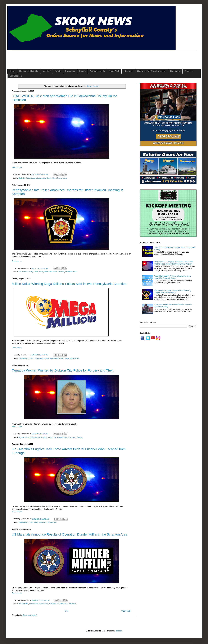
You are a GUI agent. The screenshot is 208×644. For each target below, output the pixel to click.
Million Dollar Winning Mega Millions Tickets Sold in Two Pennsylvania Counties (69, 284)
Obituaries (128, 71)
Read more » (17, 167)
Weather (47, 71)
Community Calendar (29, 71)
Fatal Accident (31, 178)
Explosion (22, 178)
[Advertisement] (65, 57)
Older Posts (126, 611)
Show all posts (93, 86)
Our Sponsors (16, 76)
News (55, 178)
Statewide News (71, 272)
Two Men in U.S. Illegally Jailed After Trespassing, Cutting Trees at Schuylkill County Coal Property (174, 263)
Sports (58, 71)
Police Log (70, 71)
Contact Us (175, 71)
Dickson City (23, 437)
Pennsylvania (62, 178)
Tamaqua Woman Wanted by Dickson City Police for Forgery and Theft (63, 370)
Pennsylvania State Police (48, 272)
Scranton (61, 272)
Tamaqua (73, 437)
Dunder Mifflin (23, 604)
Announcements (97, 71)
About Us (189, 71)
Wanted (80, 437)
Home (12, 71)
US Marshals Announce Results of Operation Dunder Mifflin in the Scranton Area (70, 534)
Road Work (114, 71)
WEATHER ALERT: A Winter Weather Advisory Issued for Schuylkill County (173, 277)
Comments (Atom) (30, 615)
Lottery (36, 359)
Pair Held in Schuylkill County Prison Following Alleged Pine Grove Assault (173, 291)
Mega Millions (44, 359)
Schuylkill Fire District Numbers (152, 71)
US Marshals (51, 522)
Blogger (119, 631)
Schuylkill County (63, 437)
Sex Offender (61, 604)
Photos (82, 71)
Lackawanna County (44, 178)
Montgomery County (57, 359)
